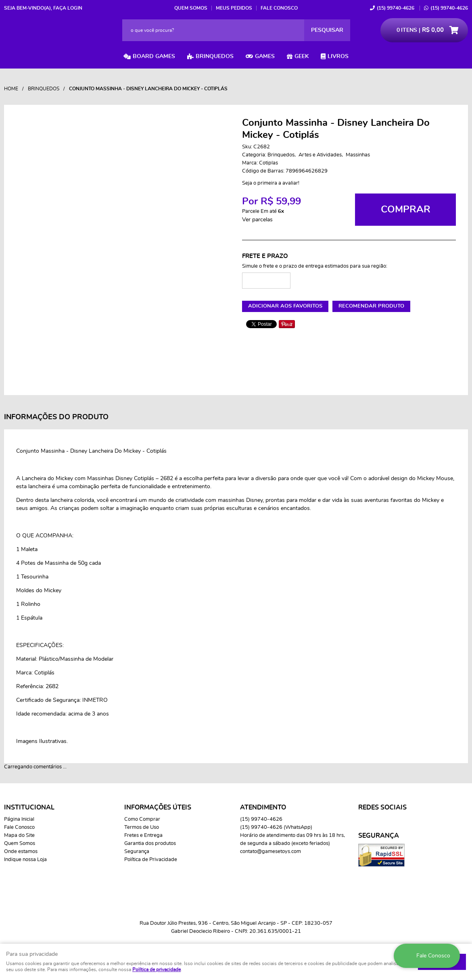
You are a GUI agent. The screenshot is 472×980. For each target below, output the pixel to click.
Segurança (137, 852)
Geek (302, 56)
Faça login (68, 8)
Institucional (29, 807)
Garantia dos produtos (150, 844)
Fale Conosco (279, 8)
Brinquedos (215, 56)
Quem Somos (191, 8)
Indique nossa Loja (25, 860)
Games (265, 56)
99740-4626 (396, 8)
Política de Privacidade (151, 860)
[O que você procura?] (327, 30)
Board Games (154, 56)
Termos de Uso (142, 827)
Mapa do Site (19, 835)
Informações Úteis (158, 807)
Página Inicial (19, 819)
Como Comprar (142, 819)
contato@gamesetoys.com (270, 852)
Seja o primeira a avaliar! (271, 183)
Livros (338, 56)
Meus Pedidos (234, 8)
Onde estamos (21, 852)
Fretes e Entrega (143, 835)
